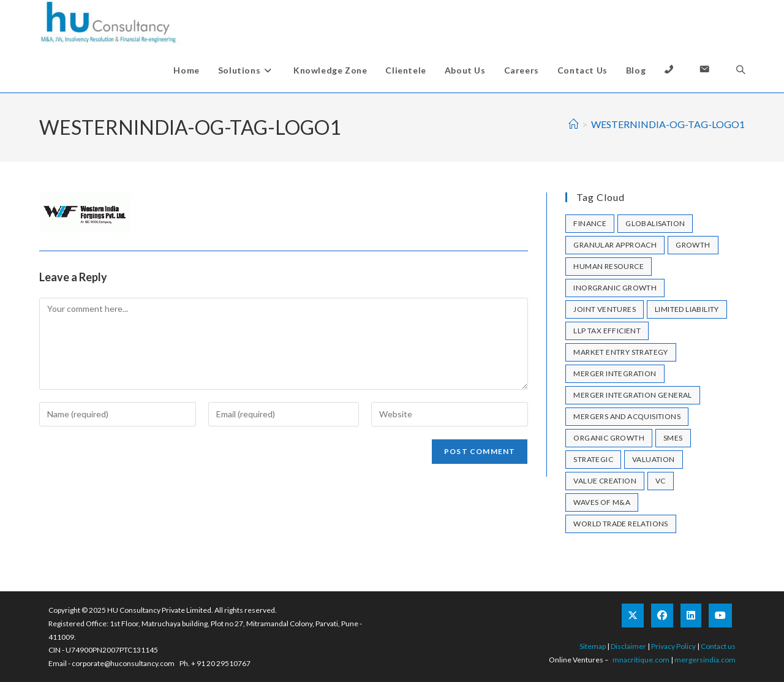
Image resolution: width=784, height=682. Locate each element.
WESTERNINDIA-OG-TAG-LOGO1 (668, 124)
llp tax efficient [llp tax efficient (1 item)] (607, 331)
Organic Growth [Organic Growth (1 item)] (609, 438)
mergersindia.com (705, 660)
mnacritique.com (641, 660)
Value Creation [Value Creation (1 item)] (605, 481)
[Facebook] (662, 616)
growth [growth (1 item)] (693, 245)
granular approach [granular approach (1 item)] (615, 245)
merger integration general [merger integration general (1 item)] (632, 395)
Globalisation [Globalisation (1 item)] (655, 223)
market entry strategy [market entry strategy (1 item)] (620, 352)
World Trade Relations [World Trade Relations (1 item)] (620, 524)
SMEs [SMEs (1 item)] (673, 438)
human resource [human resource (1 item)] (609, 266)
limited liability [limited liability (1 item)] (687, 309)
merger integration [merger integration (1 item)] (615, 373)
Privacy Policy (673, 646)
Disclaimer (628, 646)
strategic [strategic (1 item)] (593, 459)
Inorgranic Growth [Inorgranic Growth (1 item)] (615, 288)
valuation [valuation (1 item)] (654, 459)
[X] (633, 616)
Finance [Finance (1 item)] (590, 223)
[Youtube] (720, 616)
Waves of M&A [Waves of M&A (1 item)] (602, 502)
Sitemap (593, 646)
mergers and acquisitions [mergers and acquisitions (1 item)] (627, 416)
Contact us (718, 646)
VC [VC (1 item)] (661, 481)
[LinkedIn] (691, 616)
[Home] (573, 124)
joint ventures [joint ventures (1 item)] (605, 309)
